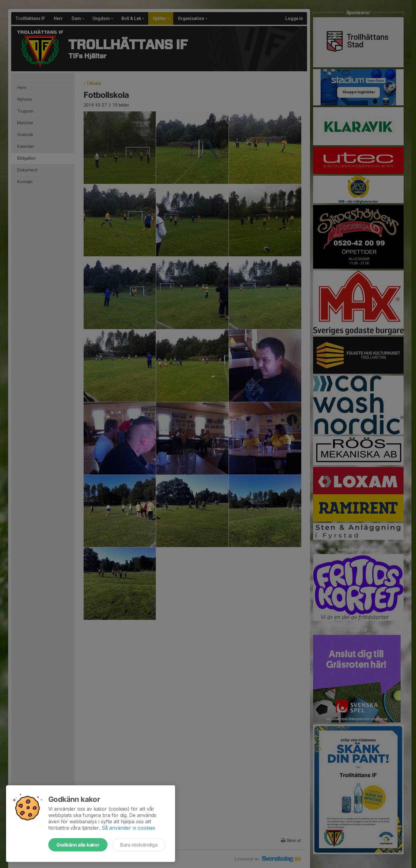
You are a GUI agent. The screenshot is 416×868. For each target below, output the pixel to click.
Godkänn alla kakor (78, 845)
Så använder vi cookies (128, 828)
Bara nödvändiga (139, 845)
